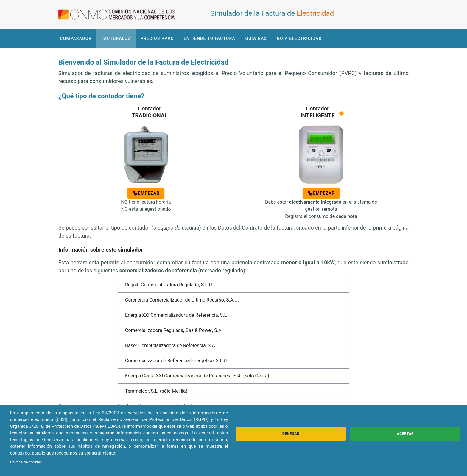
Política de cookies (26, 462)
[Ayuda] (342, 113)
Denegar (291, 434)
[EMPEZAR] (146, 193)
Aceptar (405, 434)
